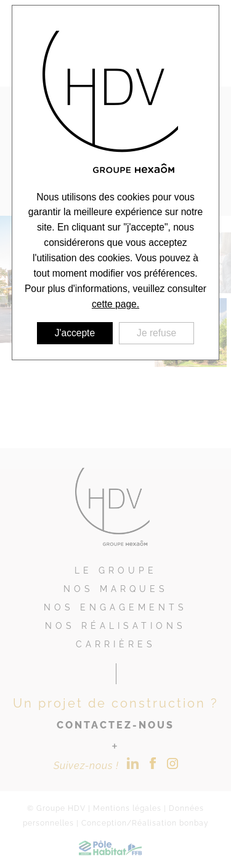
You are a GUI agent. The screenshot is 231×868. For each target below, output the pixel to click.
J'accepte (75, 333)
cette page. (115, 304)
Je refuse (156, 333)
